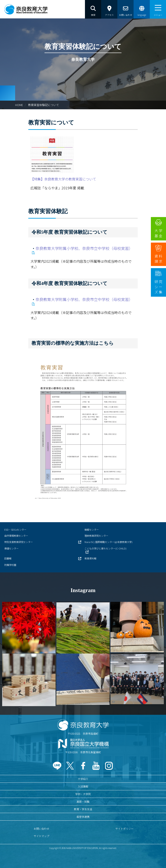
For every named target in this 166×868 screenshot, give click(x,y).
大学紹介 (83, 779)
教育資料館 (90, 558)
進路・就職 (83, 801)
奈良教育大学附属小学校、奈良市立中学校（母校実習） (84, 248)
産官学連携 (83, 817)
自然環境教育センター (16, 536)
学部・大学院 (83, 794)
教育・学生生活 (83, 809)
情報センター (92, 530)
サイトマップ (41, 836)
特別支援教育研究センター (19, 542)
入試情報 (83, 786)
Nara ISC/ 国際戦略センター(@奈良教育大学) (109, 542)
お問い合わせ (41, 829)
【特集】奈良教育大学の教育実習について (63, 179)
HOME (19, 105)
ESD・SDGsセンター (15, 530)
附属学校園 (10, 565)
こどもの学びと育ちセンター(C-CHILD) (105, 548)
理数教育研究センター (96, 536)
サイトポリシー (124, 829)
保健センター (11, 548)
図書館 (8, 558)
